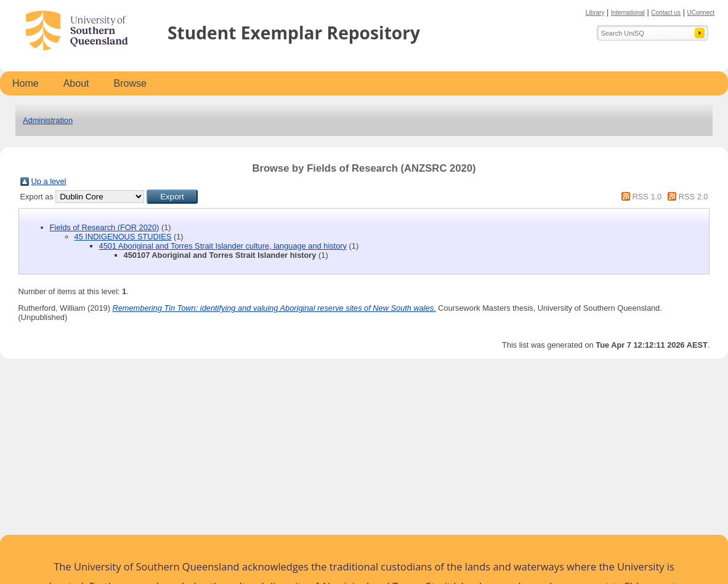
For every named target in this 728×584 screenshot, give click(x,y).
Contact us (666, 13)
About (76, 83)
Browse (130, 83)
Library (595, 13)
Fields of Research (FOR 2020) (105, 227)
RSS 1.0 (647, 197)
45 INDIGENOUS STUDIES (123, 237)
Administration (48, 120)
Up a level (49, 181)
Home (26, 83)
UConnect (701, 13)
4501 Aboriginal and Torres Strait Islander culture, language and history (223, 246)
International (628, 13)
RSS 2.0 (694, 197)
